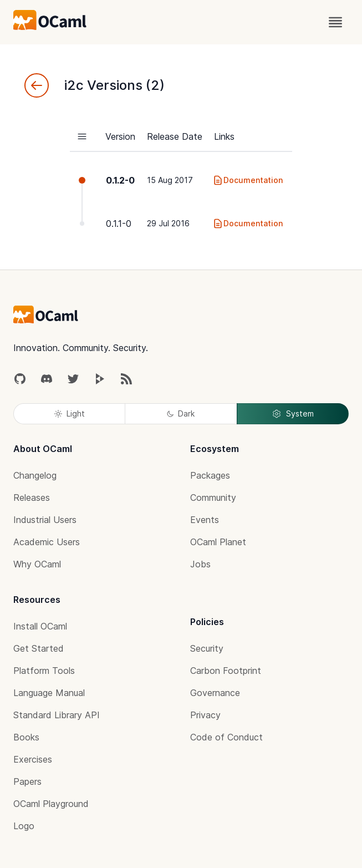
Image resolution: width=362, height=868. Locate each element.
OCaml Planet (218, 542)
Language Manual (49, 693)
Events (205, 520)
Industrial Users (45, 520)
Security (207, 648)
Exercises (33, 759)
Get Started (39, 648)
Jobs (200, 564)
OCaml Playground (51, 804)
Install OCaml (40, 626)
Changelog (35, 475)
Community (213, 498)
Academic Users (47, 542)
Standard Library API (57, 715)
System (293, 414)
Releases (32, 498)
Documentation (248, 180)
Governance (215, 693)
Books (26, 737)
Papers (27, 781)
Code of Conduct (226, 737)
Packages (210, 475)
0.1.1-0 (119, 224)
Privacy (205, 715)
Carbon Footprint (226, 671)
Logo (24, 826)
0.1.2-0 (120, 180)
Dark (181, 413)
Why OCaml (37, 564)
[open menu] (335, 22)
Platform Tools (44, 671)
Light (70, 413)
